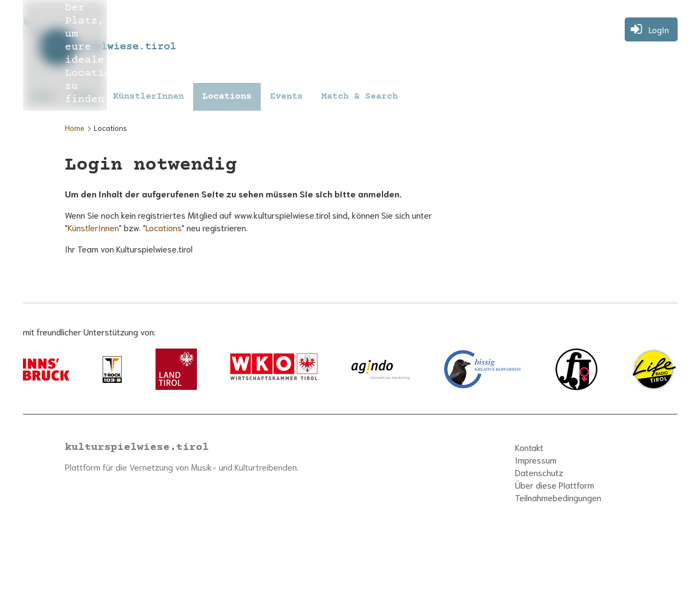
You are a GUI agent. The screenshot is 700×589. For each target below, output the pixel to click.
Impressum (536, 459)
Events (286, 97)
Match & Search (360, 97)
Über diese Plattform (555, 485)
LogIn (659, 29)
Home (75, 128)
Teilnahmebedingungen (558, 497)
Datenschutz (539, 472)
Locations (227, 97)
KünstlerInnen (148, 97)
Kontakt (529, 447)
